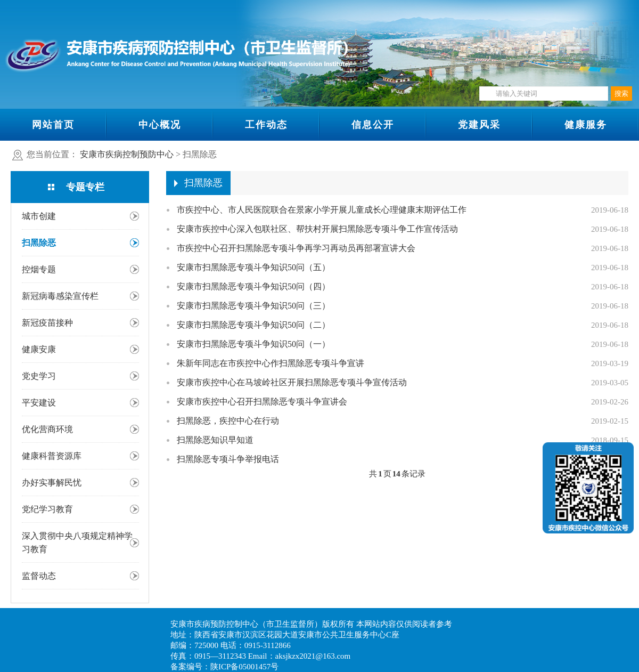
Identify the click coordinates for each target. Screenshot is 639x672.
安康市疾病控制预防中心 (127, 154)
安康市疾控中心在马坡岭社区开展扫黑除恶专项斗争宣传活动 (292, 382)
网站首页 (53, 125)
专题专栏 (85, 187)
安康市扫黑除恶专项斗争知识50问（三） (253, 306)
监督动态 (39, 576)
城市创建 (39, 216)
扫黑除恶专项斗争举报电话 (228, 459)
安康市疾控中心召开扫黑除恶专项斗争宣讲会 (262, 402)
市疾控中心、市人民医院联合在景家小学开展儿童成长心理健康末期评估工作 (322, 210)
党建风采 (479, 125)
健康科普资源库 (52, 456)
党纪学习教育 (47, 509)
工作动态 (266, 125)
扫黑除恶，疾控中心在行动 (228, 421)
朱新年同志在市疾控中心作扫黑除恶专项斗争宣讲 (271, 363)
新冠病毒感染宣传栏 (60, 296)
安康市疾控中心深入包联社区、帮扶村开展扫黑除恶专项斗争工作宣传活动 (317, 229)
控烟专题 (39, 269)
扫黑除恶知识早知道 (215, 440)
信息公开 (373, 125)
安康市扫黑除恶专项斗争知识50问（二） (253, 325)
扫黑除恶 (39, 243)
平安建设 (39, 403)
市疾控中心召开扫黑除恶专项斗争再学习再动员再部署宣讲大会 (296, 248)
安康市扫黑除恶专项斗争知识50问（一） (253, 344)
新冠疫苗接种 (47, 323)
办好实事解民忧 (52, 483)
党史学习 (39, 376)
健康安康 (39, 349)
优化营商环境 (47, 429)
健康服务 (586, 125)
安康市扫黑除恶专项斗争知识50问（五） (253, 267)
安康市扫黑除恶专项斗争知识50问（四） (253, 286)
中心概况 (160, 125)
